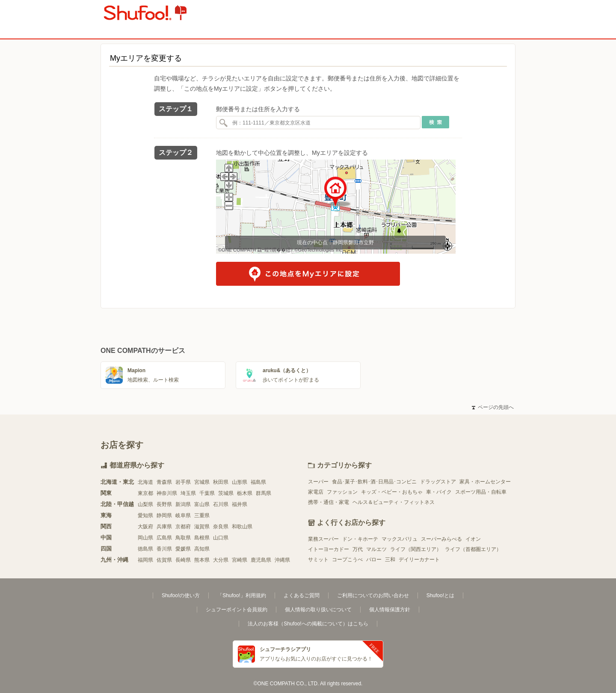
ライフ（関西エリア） (416, 549)
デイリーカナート (419, 560)
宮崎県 (240, 560)
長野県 (164, 504)
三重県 (202, 515)
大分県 (221, 560)
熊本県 (202, 560)
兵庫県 (164, 527)
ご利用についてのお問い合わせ (373, 595)
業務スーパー (323, 539)
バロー (374, 560)
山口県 (221, 538)
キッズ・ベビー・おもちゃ (392, 492)
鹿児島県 (261, 560)
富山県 (202, 504)
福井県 (240, 504)
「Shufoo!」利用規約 (241, 595)
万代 (358, 549)
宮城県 (202, 482)
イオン (473, 539)
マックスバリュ (400, 539)
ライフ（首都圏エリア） (473, 549)
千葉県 (207, 493)
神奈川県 (167, 493)
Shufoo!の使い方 (181, 595)
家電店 (316, 492)
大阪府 (145, 527)
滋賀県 (202, 527)
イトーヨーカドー (329, 549)
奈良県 (221, 527)
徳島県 (145, 549)
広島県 (164, 538)
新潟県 (183, 504)
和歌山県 (242, 527)
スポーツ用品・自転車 (481, 492)
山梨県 (145, 504)
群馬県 (264, 493)
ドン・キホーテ (360, 539)
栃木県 (245, 493)
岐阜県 (183, 515)
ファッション (342, 492)
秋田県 (221, 482)
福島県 (258, 482)
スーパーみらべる (441, 539)
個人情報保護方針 (390, 610)
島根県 (202, 538)
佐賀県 (164, 560)
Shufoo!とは (440, 595)
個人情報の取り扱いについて (318, 610)
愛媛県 (183, 549)
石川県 (221, 504)
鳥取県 (183, 538)
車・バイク (439, 492)
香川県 (164, 549)
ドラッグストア (438, 482)
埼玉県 (188, 493)
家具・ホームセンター (485, 482)
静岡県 (164, 515)
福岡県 (145, 560)
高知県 (202, 549)
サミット (318, 560)
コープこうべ (347, 560)
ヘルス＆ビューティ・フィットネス (394, 502)
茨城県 (226, 493)
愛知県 (145, 515)
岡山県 (145, 538)
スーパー (318, 482)
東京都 (145, 493)
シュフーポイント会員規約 (237, 610)
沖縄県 (282, 560)
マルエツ (376, 549)
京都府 (183, 527)
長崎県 (183, 560)
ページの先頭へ (493, 407)
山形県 (240, 482)
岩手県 (183, 482)
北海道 (145, 482)
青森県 (164, 482)
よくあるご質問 (302, 595)
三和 (390, 560)
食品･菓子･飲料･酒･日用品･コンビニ (374, 482)
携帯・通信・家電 (329, 502)
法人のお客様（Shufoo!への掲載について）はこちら (308, 624)
